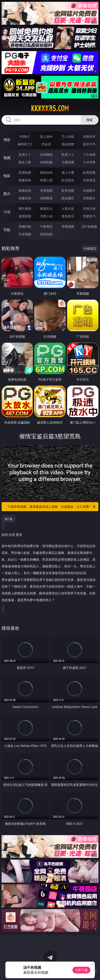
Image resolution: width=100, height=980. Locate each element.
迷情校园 (25, 216)
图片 (7, 194)
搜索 (89, 120)
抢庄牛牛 (89, 144)
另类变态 (89, 180)
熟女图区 (68, 198)
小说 (7, 212)
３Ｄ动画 (89, 154)
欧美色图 (68, 190)
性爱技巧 (89, 216)
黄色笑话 (68, 216)
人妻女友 (68, 208)
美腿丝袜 (25, 198)
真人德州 (46, 136)
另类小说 (46, 216)
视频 (7, 158)
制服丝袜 (25, 180)
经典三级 (46, 180)
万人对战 (68, 136)
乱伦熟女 (68, 180)
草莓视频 (68, 226)
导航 (7, 230)
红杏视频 (25, 234)
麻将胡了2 (25, 144)
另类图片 (89, 198)
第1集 (9, 519)
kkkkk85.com (50, 108)
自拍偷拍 (46, 154)
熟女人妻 (25, 162)
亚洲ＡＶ (25, 154)
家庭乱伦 (46, 208)
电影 (7, 176)
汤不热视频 (89, 226)
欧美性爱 (89, 172)
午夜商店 (46, 226)
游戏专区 (89, 136)
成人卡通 (68, 172)
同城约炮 (25, 226)
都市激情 (25, 208)
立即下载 (81, 970)
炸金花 (46, 144)
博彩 (7, 140)
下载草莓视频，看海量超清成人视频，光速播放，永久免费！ (52, 507)
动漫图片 (89, 190)
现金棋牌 (68, 144)
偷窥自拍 (25, 190)
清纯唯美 (46, 198)
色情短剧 (46, 234)
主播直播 (68, 162)
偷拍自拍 (46, 172)
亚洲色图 (46, 190)
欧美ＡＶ (68, 154)
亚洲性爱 (25, 172)
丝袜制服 (46, 162)
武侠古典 (89, 208)
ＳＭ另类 (89, 162)
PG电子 (25, 136)
